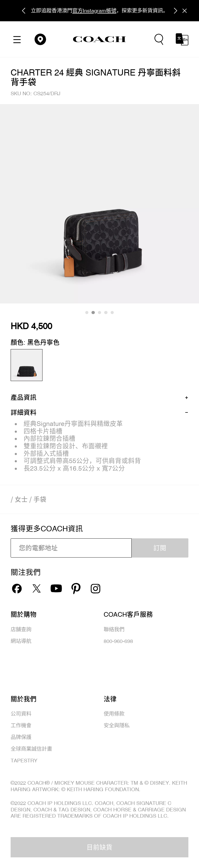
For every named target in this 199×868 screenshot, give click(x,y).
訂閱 (160, 548)
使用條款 (114, 714)
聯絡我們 (114, 629)
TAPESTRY (24, 760)
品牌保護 (21, 737)
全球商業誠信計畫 (31, 749)
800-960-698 (118, 641)
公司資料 (21, 714)
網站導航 (21, 641)
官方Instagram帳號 (94, 11)
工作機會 (21, 725)
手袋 (40, 499)
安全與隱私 (117, 725)
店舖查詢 (21, 629)
